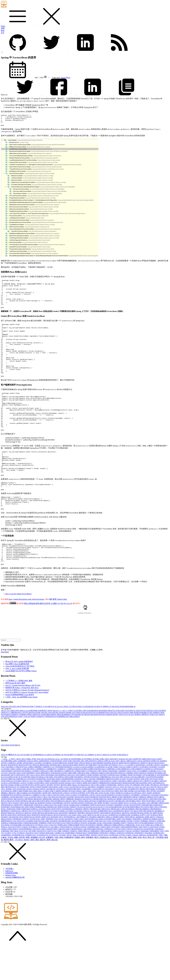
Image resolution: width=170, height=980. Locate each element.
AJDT (159, 793)
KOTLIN (92, 747)
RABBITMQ (103, 845)
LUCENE (33, 831)
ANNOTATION (56, 795)
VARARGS (159, 863)
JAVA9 (43, 823)
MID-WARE (136, 747)
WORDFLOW (159, 867)
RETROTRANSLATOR (140, 847)
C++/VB (69, 745)
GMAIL (96, 815)
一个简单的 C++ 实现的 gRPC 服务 (19, 715)
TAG (47, 859)
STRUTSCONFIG (73, 857)
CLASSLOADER (87, 801)
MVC (75, 835)
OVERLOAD (74, 839)
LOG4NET (126, 829)
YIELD (135, 870)
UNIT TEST (144, 861)
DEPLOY (123, 807)
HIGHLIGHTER (129, 817)
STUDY (84, 857)
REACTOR (139, 845)
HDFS (80, 817)
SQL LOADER (28, 855)
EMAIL (42, 811)
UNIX (162, 861)
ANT (65, 795)
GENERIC (56, 815)
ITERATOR (25, 821)
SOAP (62, 853)
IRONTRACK (11, 821)
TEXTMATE (91, 859)
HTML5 (18, 819)
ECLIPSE (10, 811)
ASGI (140, 795)
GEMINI (47, 815)
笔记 (145, 872)
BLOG (56, 745)
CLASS (76, 801)
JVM (78, 747)
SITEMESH (17, 853)
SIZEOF (26, 853)
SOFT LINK (79, 853)
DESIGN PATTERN (155, 807)
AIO (131, 793)
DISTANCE (21, 809)
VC (21, 865)
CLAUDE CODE (112, 801)
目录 (140, 872)
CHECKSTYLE (22, 801)
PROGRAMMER (129, 843)
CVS (164, 805)
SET (61, 851)
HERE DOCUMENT (91, 817)
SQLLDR (46, 855)
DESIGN (143, 807)
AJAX (154, 793)
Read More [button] (5, 686)
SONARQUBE (110, 853)
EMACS (35, 811)
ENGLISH (121, 745)
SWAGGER (108, 857)
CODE (19, 803)
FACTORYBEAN (20, 813)
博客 (28, 872)
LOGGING (164, 829)
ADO (107, 793)
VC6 (26, 865)
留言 (3, 31)
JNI (121, 825)
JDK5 (47, 825)
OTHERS (23, 749)
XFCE (70, 870)
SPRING (107, 741)
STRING (5, 857)
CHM (31, 801)
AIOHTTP (137, 793)
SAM (74, 849)
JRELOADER (22, 827)
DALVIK (13, 807)
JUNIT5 (74, 827)
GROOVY (6, 747)
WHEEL (113, 867)
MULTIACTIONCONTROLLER (20, 835)
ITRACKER (54, 821)
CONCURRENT (137, 803)
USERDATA (109, 863)
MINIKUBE (48, 833)
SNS (56, 853)
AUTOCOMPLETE (60, 797)
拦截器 (78, 872)
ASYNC (5, 797)
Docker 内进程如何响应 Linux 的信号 (20, 729)
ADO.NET (114, 793)
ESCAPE (120, 811)
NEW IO (161, 835)
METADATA (19, 833)
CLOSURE (153, 801)
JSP (50, 827)
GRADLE (123, 815)
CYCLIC (5, 807)
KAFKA (85, 747)
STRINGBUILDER (31, 857)
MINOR (57, 833)
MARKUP (95, 831)
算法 (150, 872)
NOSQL (49, 837)
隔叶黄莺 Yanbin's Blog (58, 634)
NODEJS (15, 749)
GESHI (63, 815)
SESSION (55, 851)
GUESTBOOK (14, 817)
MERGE (143, 831)
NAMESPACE (103, 835)
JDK (35, 825)
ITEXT (33, 821)
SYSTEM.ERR (16, 859)
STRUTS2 (81, 789)
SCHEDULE (114, 849)
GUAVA (5, 817)
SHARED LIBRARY (97, 851)
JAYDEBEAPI (133, 823)
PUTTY (33, 845)
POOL (4, 843)
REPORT (82, 847)
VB (12, 865)
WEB (33, 741)
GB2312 (26, 815)
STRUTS (154, 749)
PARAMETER (147, 839)
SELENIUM (14, 851)
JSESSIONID (37, 827)
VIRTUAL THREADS (91, 865)
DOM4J (96, 809)
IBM (70, 819)
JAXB (125, 823)
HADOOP (54, 817)
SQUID (91, 855)
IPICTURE (146, 819)
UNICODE (116, 861)
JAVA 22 (139, 821)
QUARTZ (50, 741)
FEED (59, 813)
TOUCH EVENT (15, 861)
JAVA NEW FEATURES (10, 780)
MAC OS (48, 831)
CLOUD (161, 801)
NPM (100, 837)
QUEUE (87, 845)
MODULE (112, 833)
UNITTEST (154, 861)
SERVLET (46, 851)
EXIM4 (160, 811)
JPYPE (154, 825)
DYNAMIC (138, 809)
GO (156, 745)
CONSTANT (159, 803)
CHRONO (47, 801)
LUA (26, 831)
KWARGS (27, 829)
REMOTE (73, 847)
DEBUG (103, 807)
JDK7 (53, 825)
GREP (130, 815)
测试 (130, 872)
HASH (62, 817)
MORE (120, 833)
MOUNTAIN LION (131, 833)
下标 (161, 870)
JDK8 (59, 825)
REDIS (110, 749)
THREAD (108, 859)
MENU (136, 831)
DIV (29, 809)
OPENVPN (19, 839)
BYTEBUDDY (92, 799)
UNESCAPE (106, 861)
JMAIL (79, 825)
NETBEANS (121, 835)
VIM (21, 751)
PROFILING (116, 843)
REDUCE (12, 847)
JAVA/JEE (14, 741)
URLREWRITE (77, 863)
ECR (16, 811)
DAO (19, 807)
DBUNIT (82, 807)
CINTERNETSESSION (64, 801)
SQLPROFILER (65, 855)
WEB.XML (50, 867)
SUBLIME (92, 857)
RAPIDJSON (119, 845)
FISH (117, 813)
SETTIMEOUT (83, 851)
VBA (16, 865)
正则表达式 (105, 872)
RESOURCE (117, 847)
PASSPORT (6, 841)
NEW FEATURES (149, 835)
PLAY (81, 841)
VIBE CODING (63, 865)
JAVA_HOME (7, 823)
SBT (90, 849)
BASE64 (108, 797)
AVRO (71, 797)
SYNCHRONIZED (147, 857)
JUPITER (82, 827)
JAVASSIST (110, 823)
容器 (62, 872)
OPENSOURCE (7, 839)
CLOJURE (78, 745)
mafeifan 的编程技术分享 (15, 912)
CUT (159, 805)
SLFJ (38, 853)
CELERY (165, 799)
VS (3, 867)
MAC (40, 831)
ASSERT (163, 795)
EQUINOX (95, 811)
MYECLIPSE (84, 835)
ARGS (123, 795)
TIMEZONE (130, 859)
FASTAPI (129, 745)
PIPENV (74, 841)
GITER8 (89, 815)
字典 (57, 872)
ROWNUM (22, 849)
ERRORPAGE (106, 811)
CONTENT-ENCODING (22, 805)
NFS (10, 837)
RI (151, 847)
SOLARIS (100, 853)
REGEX (41, 847)
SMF (43, 853)
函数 (17, 872)
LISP (62, 829)
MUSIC (69, 835)
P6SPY (94, 839)
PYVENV (55, 845)
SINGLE (160, 851)
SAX (85, 849)
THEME (100, 859)
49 (43, 793)
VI (55, 865)
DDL (88, 807)
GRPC (157, 815)
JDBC (15, 825)
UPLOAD (37, 863)
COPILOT (44, 805)
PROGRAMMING (64, 749)
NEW (139, 835)
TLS (143, 859)
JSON (45, 827)
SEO (22, 851)
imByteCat (9, 905)
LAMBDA (92, 789)
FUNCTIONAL (148, 745)
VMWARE (145, 865)
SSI (101, 855)
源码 (135, 872)
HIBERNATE (17, 747)
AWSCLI (89, 797)
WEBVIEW (105, 867)
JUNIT (67, 827)
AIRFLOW (15, 745)
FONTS (137, 813)
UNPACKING (13, 863)
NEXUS (5, 837)
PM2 (152, 841)
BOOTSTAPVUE (26, 799)
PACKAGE (102, 839)
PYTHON (24, 741)
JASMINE (101, 821)
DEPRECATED (133, 807)
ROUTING (13, 849)
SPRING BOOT (158, 853)
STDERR (145, 855)
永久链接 (114, 872)
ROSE (160, 847)
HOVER (5, 819)
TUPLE (25, 861)
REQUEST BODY (93, 847)
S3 (70, 849)
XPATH (94, 870)
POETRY (163, 841)
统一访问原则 (159, 872)
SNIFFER (50, 853)
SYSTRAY (40, 859)
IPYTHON (164, 819)
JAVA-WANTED (19, 823)
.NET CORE (26, 793)
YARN (129, 870)
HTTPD (50, 819)
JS (30, 827)
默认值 (55, 874)
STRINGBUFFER (16, 857)
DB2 (71, 807)
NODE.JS (34, 837)
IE (79, 819)
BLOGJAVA (160, 797)
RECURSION (149, 845)
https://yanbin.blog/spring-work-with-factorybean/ (26, 634)
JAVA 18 (124, 821)
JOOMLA (70, 747)
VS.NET (8, 867)
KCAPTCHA (137, 827)
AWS (99, 741)
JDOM (65, 825)
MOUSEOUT (144, 833)
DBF (75, 807)
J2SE (61, 821)
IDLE (75, 819)
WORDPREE (6, 870)
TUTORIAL (34, 861)
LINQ (49, 829)
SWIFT (162, 749)
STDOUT (153, 855)
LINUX (67, 741)
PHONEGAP (52, 841)
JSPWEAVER (58, 827)
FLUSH (130, 813)
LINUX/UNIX (78, 741)
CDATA (157, 799)
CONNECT (149, 803)
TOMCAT (150, 859)
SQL (19, 855)
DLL (33, 809)
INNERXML (112, 819)
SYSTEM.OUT (29, 859)
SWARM (117, 857)
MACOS (55, 831)
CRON (105, 805)
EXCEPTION (152, 811)
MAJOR (71, 831)
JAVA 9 (154, 821)
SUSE (100, 857)
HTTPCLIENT (41, 819)
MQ (164, 833)
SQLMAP (54, 855)
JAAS (67, 821)
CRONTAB (113, 805)
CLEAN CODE (125, 801)
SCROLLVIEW (157, 849)
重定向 (43, 874)
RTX (39, 849)
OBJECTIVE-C (125, 837)
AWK (76, 797)
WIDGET (121, 867)
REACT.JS (129, 845)
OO (149, 837)
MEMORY (128, 831)
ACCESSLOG (50, 793)
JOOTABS (142, 825)
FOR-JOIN (145, 813)
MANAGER (80, 831)
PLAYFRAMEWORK (126, 741)
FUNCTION (158, 813)
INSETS (122, 819)
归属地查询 (69, 872)
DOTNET (104, 809)
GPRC (115, 815)
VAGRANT (138, 863)
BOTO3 (36, 799)
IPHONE (137, 819)
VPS (167, 865)
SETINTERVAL (70, 851)
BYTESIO (114, 799)
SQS (85, 855)
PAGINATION (135, 839)
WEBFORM (70, 867)
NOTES (68, 837)
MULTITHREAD (58, 835)
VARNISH (5, 865)
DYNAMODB (149, 809)
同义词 (43, 872)
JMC (85, 825)
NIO (22, 837)
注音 (126, 872)
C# (120, 799)
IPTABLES (155, 819)
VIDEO (74, 865)
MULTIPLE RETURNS (42, 835)
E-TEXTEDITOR (162, 809)
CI (53, 801)
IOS (114, 741)
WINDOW (130, 867)
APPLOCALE (110, 795)
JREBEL (5, 827)
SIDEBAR (140, 851)
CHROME (38, 801)
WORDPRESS (63, 751)
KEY (145, 827)
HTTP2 (31, 819)
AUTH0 (39, 797)
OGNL (135, 837)
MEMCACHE (118, 831)
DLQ (38, 809)
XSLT (101, 870)
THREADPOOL (119, 859)
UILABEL (55, 861)
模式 (97, 872)
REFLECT (20, 847)
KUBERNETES (103, 747)
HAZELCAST (71, 817)
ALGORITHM (32, 745)
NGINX (16, 837)
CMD (13, 803)
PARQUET (158, 839)
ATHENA (12, 797)
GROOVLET (138, 815)
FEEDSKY (79, 813)
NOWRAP (89, 837)
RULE (51, 849)
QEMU (63, 845)
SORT (119, 853)
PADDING (119, 839)
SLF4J (33, 853)
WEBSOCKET (81, 867)
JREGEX (13, 827)
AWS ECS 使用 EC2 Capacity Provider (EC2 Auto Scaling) (27, 727)
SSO (110, 855)
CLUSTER (6, 803)
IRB (3, 821)
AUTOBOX (47, 797)
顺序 (49, 874)
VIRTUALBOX (106, 865)
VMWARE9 (155, 865)
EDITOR (27, 811)
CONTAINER (7, 805)
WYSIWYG (54, 870)
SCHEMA (135, 849)
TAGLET (53, 859)
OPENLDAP (164, 837)
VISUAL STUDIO (133, 865)
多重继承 (50, 872)
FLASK (137, 745)
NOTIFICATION (78, 837)
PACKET (110, 839)
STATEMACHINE (119, 855)
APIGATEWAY (91, 795)
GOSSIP (162, 745)
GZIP (47, 817)
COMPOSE (111, 803)
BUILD (66, 799)
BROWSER (45, 799)
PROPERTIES (156, 843)
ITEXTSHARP (42, 821)
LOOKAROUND (17, 831)
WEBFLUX (60, 867)
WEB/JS (40, 741)
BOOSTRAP (13, 799)
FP (152, 813)
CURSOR (152, 805)
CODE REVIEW (29, 803)
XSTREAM (114, 870)
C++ (62, 745)
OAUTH (114, 837)
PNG (157, 841)
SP (124, 853)
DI (165, 807)
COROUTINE (80, 805)
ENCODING (59, 811)
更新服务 (90, 872)
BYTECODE (104, 799)
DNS (43, 809)
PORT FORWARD (24, 843)
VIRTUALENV (119, 865)
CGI (3, 801)
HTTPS (57, 819)
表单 (33, 874)
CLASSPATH (100, 801)
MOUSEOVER (156, 833)
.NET (4, 745)
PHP (36, 749)
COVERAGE (92, 805)
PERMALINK (41, 841)
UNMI (4, 863)
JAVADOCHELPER (73, 823)
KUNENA (18, 829)
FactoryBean (66, 78)
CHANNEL (10, 801)
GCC (36, 815)
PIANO (67, 841)
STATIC (130, 855)
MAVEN (103, 831)
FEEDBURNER (68, 813)
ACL (58, 793)
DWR (130, 809)
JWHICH (120, 827)
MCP (109, 831)
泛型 (121, 872)
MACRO (63, 831)
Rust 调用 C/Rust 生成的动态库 (17, 698)
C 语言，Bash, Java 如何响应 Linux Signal (21, 731)
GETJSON (76, 815)
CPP (85, 745)
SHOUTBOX (130, 851)
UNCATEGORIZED (9, 751)
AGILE (122, 793)
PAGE (127, 839)
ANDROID (43, 745)
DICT (13, 809)
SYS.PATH (6, 859)
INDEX (104, 819)
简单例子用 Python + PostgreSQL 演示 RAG (22, 722)
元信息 (11, 872)
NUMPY (107, 837)
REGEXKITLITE (52, 847)
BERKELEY (136, 797)
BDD (122, 797)
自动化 (27, 874)
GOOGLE (108, 815)
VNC (162, 865)
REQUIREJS (106, 847)
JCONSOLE (161, 823)
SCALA (59, 741)
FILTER (93, 813)
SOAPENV (69, 853)
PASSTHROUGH (18, 841)
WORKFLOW (31, 870)
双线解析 (35, 872)
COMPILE (62, 803)
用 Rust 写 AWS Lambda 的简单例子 (19, 696)
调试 (38, 874)
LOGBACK (146, 829)
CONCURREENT (123, 803)
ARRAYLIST (132, 795)
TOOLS (4, 861)
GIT (83, 815)
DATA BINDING (29, 807)
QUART (70, 845)
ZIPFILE (143, 870)
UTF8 (123, 863)
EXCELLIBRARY (139, 811)
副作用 (23, 872)
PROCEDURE (96, 843)
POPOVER (12, 843)
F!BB (10, 813)
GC (31, 815)
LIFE (44, 829)
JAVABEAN (51, 823)
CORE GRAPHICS (56, 805)
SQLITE (38, 855)
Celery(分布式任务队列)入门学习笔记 (20, 701)
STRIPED (43, 857)
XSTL (106, 870)
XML (76, 870)
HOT (151, 817)
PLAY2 (87, 841)
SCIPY (143, 849)
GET (69, 815)
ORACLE (107, 789)
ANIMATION (44, 795)
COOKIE (36, 805)
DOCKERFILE (61, 809)
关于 (3, 33)
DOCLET (72, 809)
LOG (98, 829)
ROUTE (5, 849)
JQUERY (161, 825)
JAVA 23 (146, 821)
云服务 (4, 872)
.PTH (34, 793)
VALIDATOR (149, 863)
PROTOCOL (17, 845)
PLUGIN (145, 841)
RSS (34, 849)
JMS (99, 825)
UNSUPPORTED (26, 863)
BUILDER (74, 799)
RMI (155, 847)
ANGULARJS (33, 795)
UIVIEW (76, 861)
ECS (21, 811)
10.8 (39, 793)
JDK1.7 (41, 825)
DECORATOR (112, 807)
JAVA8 (62, 747)
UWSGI (130, 863)
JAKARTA (92, 821)
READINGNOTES (99, 749)
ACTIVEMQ (87, 793)
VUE (14, 867)
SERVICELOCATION (33, 851)
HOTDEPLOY (159, 817)
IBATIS (32, 747)
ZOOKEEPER (152, 870)
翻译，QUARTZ (17, 874)
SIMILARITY (150, 851)
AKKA (23, 745)
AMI (15, 795)
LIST (68, 829)
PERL (30, 749)
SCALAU (104, 849)
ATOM (20, 797)
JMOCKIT (92, 825)
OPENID (155, 837)
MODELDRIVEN (100, 833)
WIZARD (149, 867)
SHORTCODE (119, 851)
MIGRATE (38, 833)
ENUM (87, 811)
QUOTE (94, 845)
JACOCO (83, 821)
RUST (123, 749)
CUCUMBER (143, 805)
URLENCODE (64, 863)
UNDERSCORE (94, 861)
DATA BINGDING (43, 807)
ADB (102, 793)
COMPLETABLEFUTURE (77, 803)
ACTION (65, 793)
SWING (131, 857)
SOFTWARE (90, 853)
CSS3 (134, 805)
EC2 (3, 811)
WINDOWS (51, 751)
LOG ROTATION (108, 829)
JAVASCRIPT (70, 789)
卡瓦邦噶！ (10, 903)
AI (8, 745)
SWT (137, 857)
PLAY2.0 (94, 841)
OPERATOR (29, 839)
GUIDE (31, 817)
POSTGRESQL (46, 843)
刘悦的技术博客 (12, 907)
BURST (82, 799)
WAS (37, 867)
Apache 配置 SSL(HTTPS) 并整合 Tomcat (21, 705)
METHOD (29, 833)
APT (118, 795)
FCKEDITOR (41, 813)
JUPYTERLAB (92, 827)
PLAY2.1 (102, 841)
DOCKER (103, 745)
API (83, 795)
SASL (80, 849)
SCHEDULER (125, 849)
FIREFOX (110, 813)
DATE (65, 807)
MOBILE (145, 747)
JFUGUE (72, 825)
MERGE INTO (153, 831)
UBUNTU (43, 861)
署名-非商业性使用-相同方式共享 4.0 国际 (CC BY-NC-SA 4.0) (48, 638)
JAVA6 (29, 823)
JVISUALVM (104, 827)
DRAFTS (112, 745)
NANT (112, 835)
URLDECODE (52, 863)
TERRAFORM (74, 859)
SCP (148, 849)
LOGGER (155, 829)
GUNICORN (39, 817)
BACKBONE (99, 797)
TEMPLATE (62, 859)
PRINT (87, 843)
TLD (138, 859)
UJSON (84, 861)
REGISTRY (64, 847)
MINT (63, 833)
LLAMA (74, 829)
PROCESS (106, 843)
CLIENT (135, 801)
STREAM (161, 855)
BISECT (145, 797)
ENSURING (79, 811)
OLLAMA (142, 837)
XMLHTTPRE (85, 870)
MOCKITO (88, 833)
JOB (126, 825)
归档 (3, 28)
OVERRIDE (85, 839)
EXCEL (128, 811)
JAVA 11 (116, 821)
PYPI (39, 845)
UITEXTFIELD (66, 861)
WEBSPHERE (94, 867)
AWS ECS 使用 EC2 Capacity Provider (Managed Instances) (27, 724)
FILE (87, 813)
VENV (50, 865)
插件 (84, 872)
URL (44, 863)
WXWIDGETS (43, 870)
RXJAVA (64, 849)
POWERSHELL (69, 843)
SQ (15, 855)
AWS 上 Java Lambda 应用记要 (17, 703)
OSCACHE (58, 839)
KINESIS (157, 827)
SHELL (109, 851)
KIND (150, 827)
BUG (60, 799)
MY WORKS (155, 747)
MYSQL (93, 835)
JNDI (117, 825)
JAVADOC (61, 823)
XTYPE (123, 870)
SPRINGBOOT (7, 855)
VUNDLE (21, 867)
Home (3, 26)
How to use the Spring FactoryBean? (19, 628)
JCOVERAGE (7, 825)
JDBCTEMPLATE (26, 825)
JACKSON (74, 821)
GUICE (24, 817)
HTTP (26, 747)
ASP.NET (147, 795)
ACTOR (96, 793)
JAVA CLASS (162, 821)
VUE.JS (27, 751)
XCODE (63, 870)
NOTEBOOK (59, 837)
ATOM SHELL (29, 797)
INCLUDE (96, 819)
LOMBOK (5, 831)
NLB (27, 837)
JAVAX (118, 823)
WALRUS (30, 867)
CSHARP (122, 805)
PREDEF (79, 843)
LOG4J (118, 829)
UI (49, 861)
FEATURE (51, 813)
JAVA (5, 741)
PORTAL (35, 843)
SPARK (138, 749)
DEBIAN (95, 807)
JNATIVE (110, 825)
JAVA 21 (131, 821)
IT (18, 821)
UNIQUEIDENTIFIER (129, 861)
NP (96, 837)
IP (132, 819)
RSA (30, 849)
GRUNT (163, 815)
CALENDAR (140, 799)
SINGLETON (7, 853)
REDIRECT (160, 845)
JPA (149, 825)
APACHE (77, 795)
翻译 (12, 789)
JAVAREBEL (87, 823)
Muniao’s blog (11, 910)
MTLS (4, 835)
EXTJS (4, 813)
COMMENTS (52, 803)
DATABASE (90, 741)
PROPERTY (6, 845)
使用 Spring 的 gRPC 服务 (15, 717)
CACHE (130, 799)
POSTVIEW (57, 843)
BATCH (115, 797)
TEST (83, 859)
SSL (105, 855)
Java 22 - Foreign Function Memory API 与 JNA (23, 720)
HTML (12, 819)
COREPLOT (69, 805)
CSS (129, 805)
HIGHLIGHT (117, 817)
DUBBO (124, 809)
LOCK (92, 829)
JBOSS (143, 823)
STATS (137, 855)
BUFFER (54, 799)
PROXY (26, 845)
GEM (41, 815)
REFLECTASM (31, 847)
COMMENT (41, 803)
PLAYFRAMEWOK (114, 841)
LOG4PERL (136, 829)
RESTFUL (127, 847)
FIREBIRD (101, 813)
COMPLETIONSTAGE (97, 803)
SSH (97, 855)
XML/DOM (74, 751)
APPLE (101, 795)
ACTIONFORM (75, 793)
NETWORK (131, 835)
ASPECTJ (155, 795)
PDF (27, 841)
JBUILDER (151, 823)
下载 (166, 870)
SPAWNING (138, 853)
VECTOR (32, 865)
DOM (90, 809)
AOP (70, 795)
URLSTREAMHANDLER (94, 863)
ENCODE (50, 811)
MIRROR (70, 833)
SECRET (5, 851)
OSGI (66, 839)
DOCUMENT (82, 809)
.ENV (13, 793)
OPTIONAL (39, 839)
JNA (104, 825)
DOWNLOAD (114, 809)
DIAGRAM (6, 809)
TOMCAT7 (159, 859)
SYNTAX (159, 857)
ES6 (114, 811)
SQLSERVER (77, 855)
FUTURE (18, 815)
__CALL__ (6, 793)
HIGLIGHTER (142, 817)
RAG (111, 845)
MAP (88, 831)
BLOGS (4, 799)
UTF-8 (118, 863)
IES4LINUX (86, 819)
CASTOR (149, 799)
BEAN (127, 797)
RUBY (116, 749)
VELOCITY (42, 865)
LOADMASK (84, 829)
